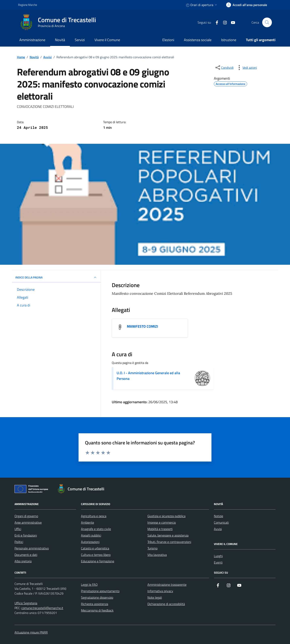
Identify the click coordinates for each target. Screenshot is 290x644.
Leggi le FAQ (89, 585)
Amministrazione (32, 40)
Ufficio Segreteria (26, 603)
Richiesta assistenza (95, 604)
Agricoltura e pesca (94, 516)
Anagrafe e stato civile (96, 529)
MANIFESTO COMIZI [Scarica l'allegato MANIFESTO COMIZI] (142, 326)
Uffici (18, 529)
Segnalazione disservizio (97, 597)
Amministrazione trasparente (167, 585)
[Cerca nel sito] (267, 22)
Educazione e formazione (98, 561)
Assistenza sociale (198, 40)
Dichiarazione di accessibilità (166, 604)
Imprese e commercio (162, 522)
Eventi (218, 562)
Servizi (80, 40)
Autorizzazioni (90, 542)
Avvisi (218, 529)
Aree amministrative (28, 522)
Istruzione (229, 40)
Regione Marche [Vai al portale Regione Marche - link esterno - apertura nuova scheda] (28, 5)
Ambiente (88, 522)
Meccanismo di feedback (97, 610)
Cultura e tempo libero (96, 555)
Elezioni (168, 40)
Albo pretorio (23, 561)
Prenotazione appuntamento (100, 591)
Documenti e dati (26, 555)
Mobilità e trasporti (160, 529)
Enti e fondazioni (26, 535)
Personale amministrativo (32, 548)
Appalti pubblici (91, 535)
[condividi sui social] (224, 68)
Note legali (155, 597)
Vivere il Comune (107, 40)
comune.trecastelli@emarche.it (42, 608)
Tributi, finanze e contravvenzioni (169, 542)
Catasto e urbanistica (95, 548)
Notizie (219, 516)
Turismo (152, 548)
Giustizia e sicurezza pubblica (166, 516)
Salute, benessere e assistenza (168, 535)
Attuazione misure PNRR (31, 632)
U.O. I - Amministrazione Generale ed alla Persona (148, 376)
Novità (60, 40)
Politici (19, 542)
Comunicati (221, 522)
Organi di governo (26, 516)
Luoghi (218, 556)
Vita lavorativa (157, 555)
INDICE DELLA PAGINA (56, 277)
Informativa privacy (160, 591)
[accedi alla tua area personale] (247, 5)
